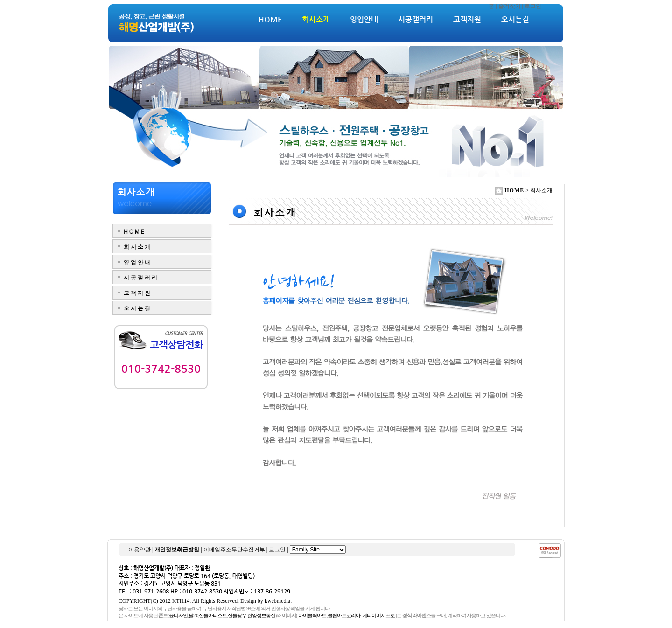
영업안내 (364, 19)
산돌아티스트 (213, 615)
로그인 (533, 6)
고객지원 (467, 19)
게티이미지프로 (378, 615)
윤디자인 (178, 615)
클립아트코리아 (344, 615)
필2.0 (193, 615)
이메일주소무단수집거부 (234, 550)
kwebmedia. (278, 601)
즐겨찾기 (510, 6)
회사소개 (316, 19)
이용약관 (140, 550)
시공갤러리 (416, 19)
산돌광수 (237, 615)
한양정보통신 (261, 615)
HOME (270, 19)
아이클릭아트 (312, 615)
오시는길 (515, 19)
